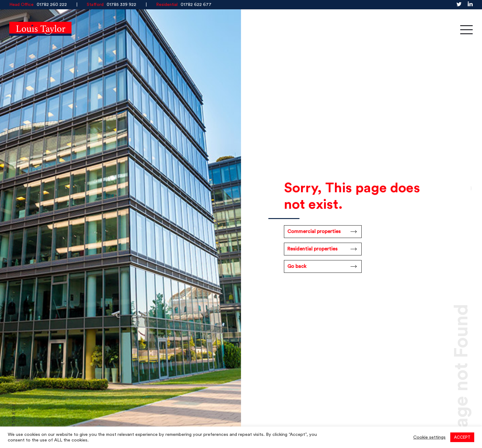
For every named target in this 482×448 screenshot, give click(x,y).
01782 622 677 (196, 5)
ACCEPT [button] (462, 437)
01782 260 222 (52, 5)
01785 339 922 (121, 5)
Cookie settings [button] (429, 437)
